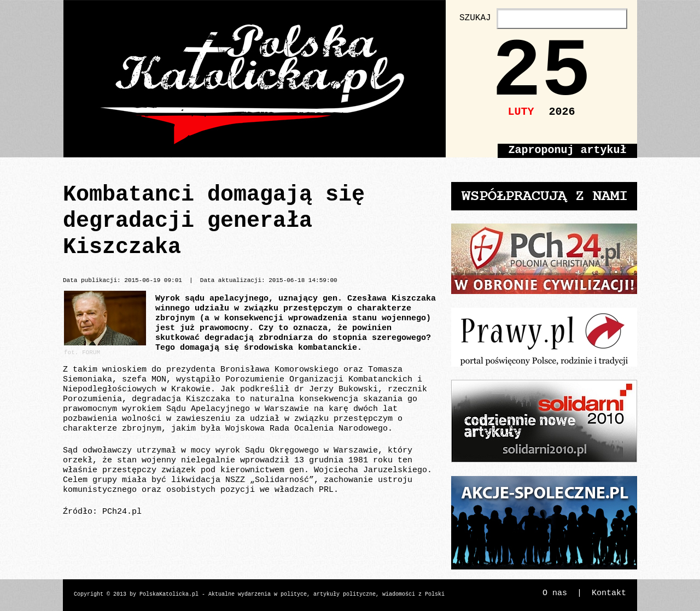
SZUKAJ (475, 18)
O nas (555, 593)
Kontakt (609, 593)
